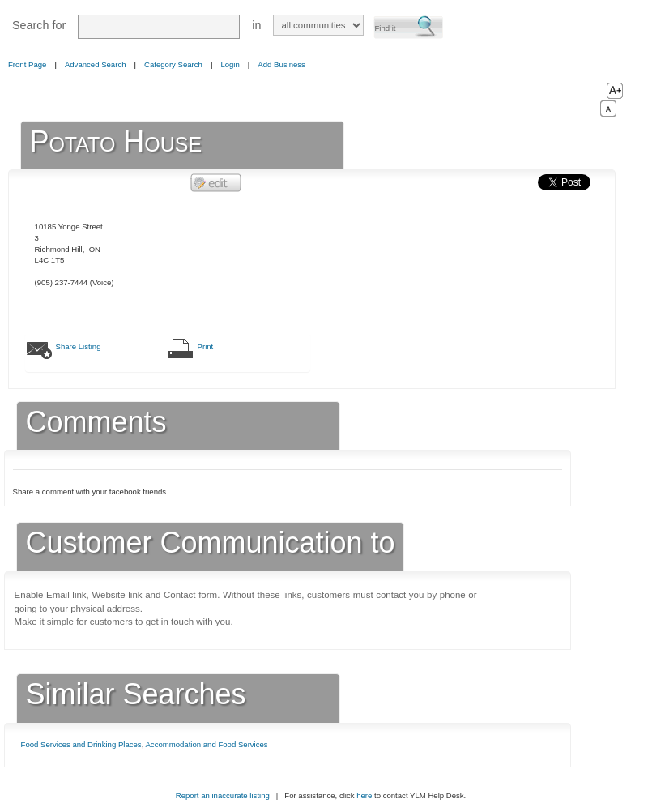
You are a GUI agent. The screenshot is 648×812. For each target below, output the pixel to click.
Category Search (173, 64)
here (364, 795)
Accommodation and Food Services (206, 744)
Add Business (281, 64)
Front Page (27, 64)
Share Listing (79, 346)
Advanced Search (96, 64)
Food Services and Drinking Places (81, 744)
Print (206, 346)
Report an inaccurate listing (223, 795)
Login (230, 64)
